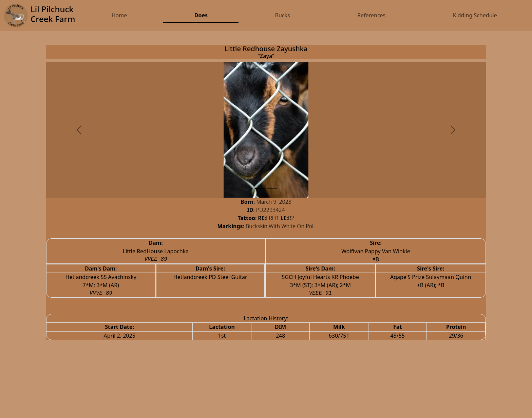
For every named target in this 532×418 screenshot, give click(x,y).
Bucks (282, 15)
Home (119, 15)
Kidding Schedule (475, 15)
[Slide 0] (260, 188)
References (371, 15)
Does (201, 15)
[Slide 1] (272, 188)
